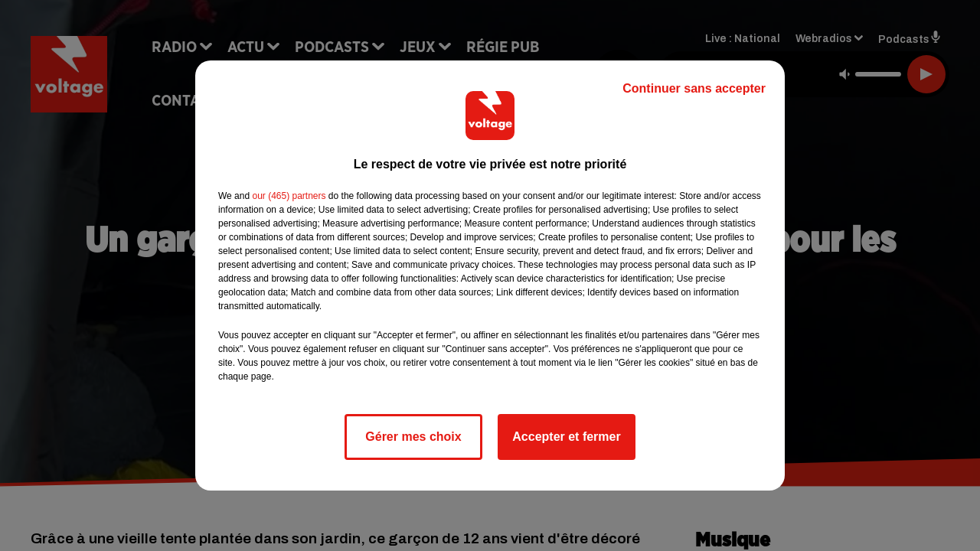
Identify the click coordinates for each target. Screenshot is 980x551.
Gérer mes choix (413, 437)
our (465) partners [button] (289, 196)
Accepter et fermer (566, 437)
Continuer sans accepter (694, 88)
